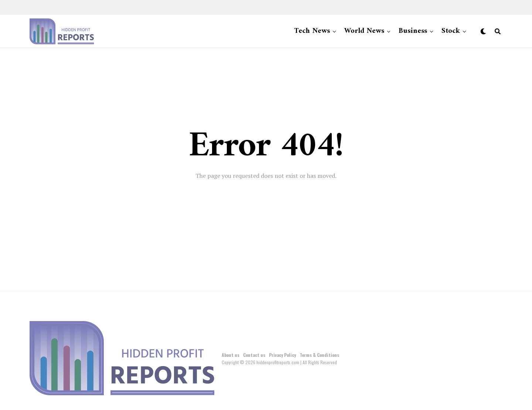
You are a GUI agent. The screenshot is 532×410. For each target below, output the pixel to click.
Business (413, 31)
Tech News (312, 31)
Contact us (254, 355)
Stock (451, 31)
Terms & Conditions (319, 355)
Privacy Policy (282, 355)
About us (231, 355)
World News (364, 31)
